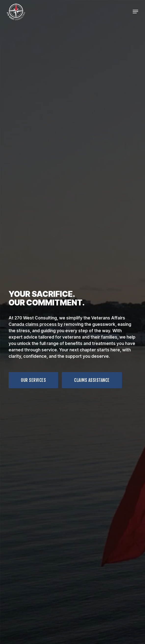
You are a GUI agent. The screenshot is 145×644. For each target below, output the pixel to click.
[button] (33, 380)
